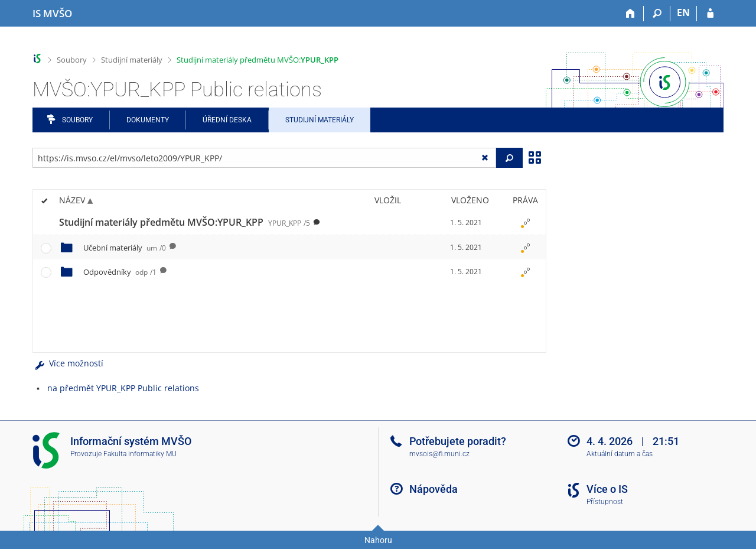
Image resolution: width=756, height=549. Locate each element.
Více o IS (607, 489)
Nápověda (434, 489)
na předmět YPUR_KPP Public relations (123, 388)
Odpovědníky (120, 272)
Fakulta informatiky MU (140, 454)
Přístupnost (605, 502)
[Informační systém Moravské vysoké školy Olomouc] (52, 14)
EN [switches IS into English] (683, 12)
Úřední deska (227, 120)
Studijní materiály (132, 60)
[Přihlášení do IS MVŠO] (710, 14)
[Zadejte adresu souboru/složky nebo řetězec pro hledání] (264, 158)
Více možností (68, 363)
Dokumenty (148, 120)
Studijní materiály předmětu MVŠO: (258, 60)
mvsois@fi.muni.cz (439, 454)
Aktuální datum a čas (620, 454)
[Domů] (630, 14)
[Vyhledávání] (657, 14)
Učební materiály (125, 248)
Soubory (72, 60)
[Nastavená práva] (525, 223)
